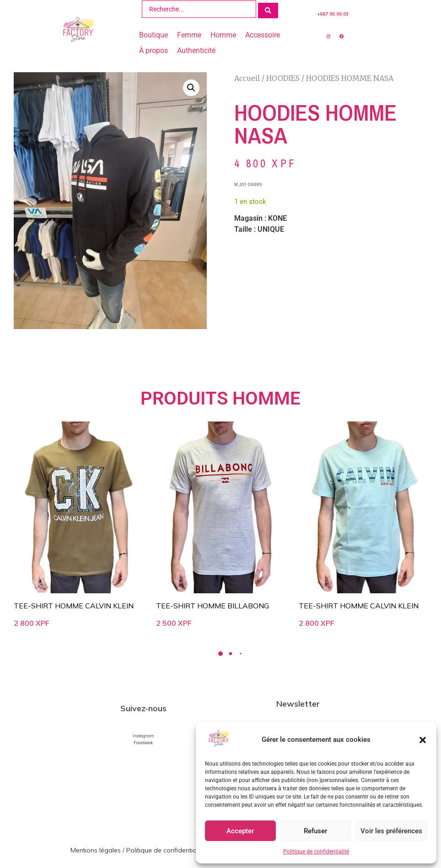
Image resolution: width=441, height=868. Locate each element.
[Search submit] (268, 9)
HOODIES (283, 77)
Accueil (247, 77)
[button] (423, 740)
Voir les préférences (391, 831)
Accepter (240, 831)
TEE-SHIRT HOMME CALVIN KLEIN (74, 605)
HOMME (266, 398)
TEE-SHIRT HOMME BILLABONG (212, 605)
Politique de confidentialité (316, 852)
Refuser (315, 831)
